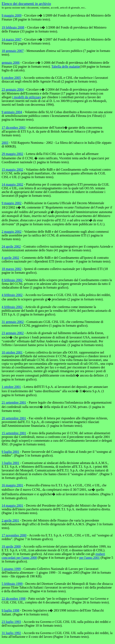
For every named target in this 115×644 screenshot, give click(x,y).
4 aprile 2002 (10, 258)
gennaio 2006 (11, 63)
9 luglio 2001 (10, 452)
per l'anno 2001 (90, 558)
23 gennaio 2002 (13, 333)
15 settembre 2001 (14, 433)
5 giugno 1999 (11, 569)
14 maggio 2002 (12, 184)
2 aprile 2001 (10, 520)
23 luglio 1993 (11, 622)
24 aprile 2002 (11, 246)
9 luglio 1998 (10, 610)
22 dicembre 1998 (14, 599)
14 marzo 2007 (12, 39)
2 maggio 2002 (12, 232)
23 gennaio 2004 (13, 89)
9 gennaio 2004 (12, 112)
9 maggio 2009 (12, 15)
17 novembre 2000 (14, 535)
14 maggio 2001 (12, 505)
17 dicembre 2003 (14, 128)
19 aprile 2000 (11, 546)
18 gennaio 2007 (13, 51)
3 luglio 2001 (10, 463)
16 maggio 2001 (12, 485)
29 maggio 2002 (12, 154)
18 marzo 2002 (12, 269)
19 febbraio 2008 (13, 27)
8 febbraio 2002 (12, 280)
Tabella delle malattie (66, 67)
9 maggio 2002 (12, 203)
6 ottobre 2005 (11, 78)
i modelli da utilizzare (27, 97)
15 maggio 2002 (12, 170)
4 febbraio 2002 (12, 295)
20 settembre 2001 (14, 418)
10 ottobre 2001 (12, 352)
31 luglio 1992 (11, 633)
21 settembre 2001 (14, 402)
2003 (5, 143)
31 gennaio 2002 (13, 322)
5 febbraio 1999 (12, 584)
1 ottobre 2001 (11, 387)
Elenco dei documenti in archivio (26, 4)
